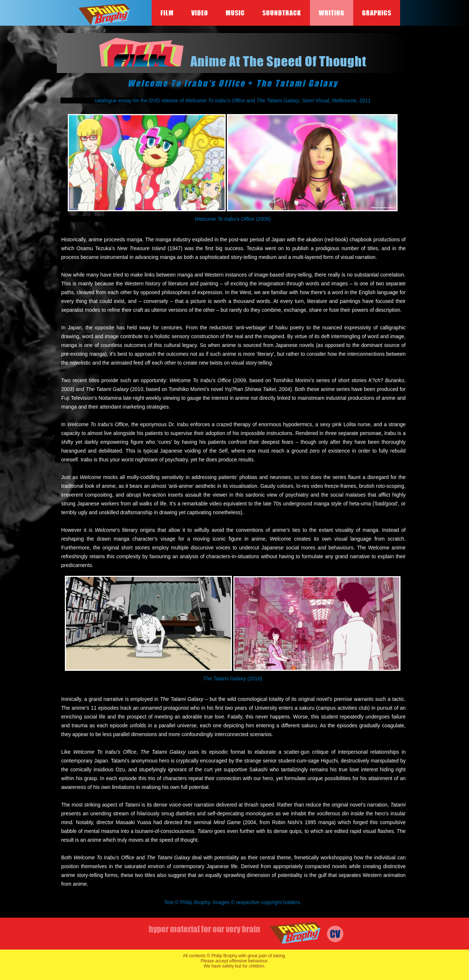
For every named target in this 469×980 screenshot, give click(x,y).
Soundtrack (282, 13)
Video (200, 13)
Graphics (377, 13)
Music (235, 13)
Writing (332, 13)
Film (167, 13)
